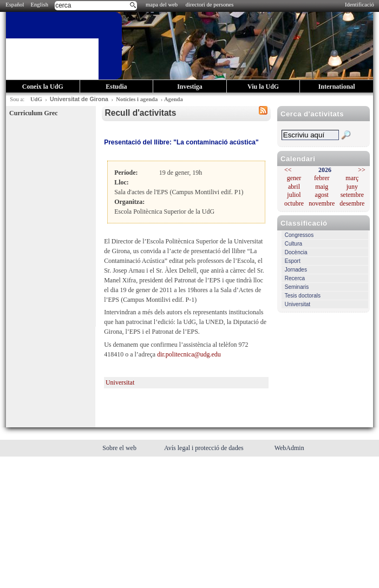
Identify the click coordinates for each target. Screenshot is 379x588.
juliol (294, 195)
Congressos (299, 235)
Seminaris (297, 287)
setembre (352, 195)
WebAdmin (289, 448)
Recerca (295, 278)
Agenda (174, 99)
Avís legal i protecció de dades (205, 448)
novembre (322, 203)
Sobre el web (120, 448)
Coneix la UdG (43, 87)
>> (362, 170)
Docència (296, 252)
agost (322, 195)
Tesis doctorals (303, 296)
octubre (294, 203)
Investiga (190, 87)
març (352, 178)
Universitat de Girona (79, 99)
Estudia (116, 87)
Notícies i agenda (137, 99)
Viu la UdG (263, 87)
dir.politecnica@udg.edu (189, 354)
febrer (322, 178)
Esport (293, 261)
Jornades (296, 270)
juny (352, 187)
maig (322, 187)
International (337, 87)
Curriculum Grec (33, 113)
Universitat (298, 304)
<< (288, 170)
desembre (352, 203)
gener (294, 178)
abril (294, 187)
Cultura (293, 244)
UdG (36, 99)
